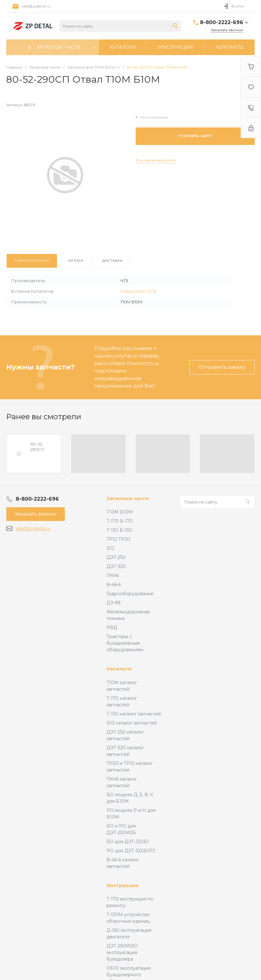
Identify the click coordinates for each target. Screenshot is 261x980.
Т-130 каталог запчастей (134, 714)
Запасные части (128, 498)
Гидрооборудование (130, 594)
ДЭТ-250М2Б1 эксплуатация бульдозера (122, 952)
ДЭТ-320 (116, 566)
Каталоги (119, 669)
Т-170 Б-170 (120, 521)
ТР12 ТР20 (118, 539)
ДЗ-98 (114, 603)
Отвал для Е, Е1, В (138, 291)
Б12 (110, 548)
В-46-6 (114, 585)
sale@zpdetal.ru (36, 6)
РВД (112, 627)
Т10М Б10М (120, 512)
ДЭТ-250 (116, 557)
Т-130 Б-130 (119, 530)
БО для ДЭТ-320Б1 (128, 842)
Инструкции (123, 885)
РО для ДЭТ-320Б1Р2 (131, 851)
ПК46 (113, 575)
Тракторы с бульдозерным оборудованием (125, 643)
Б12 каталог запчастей (132, 723)
